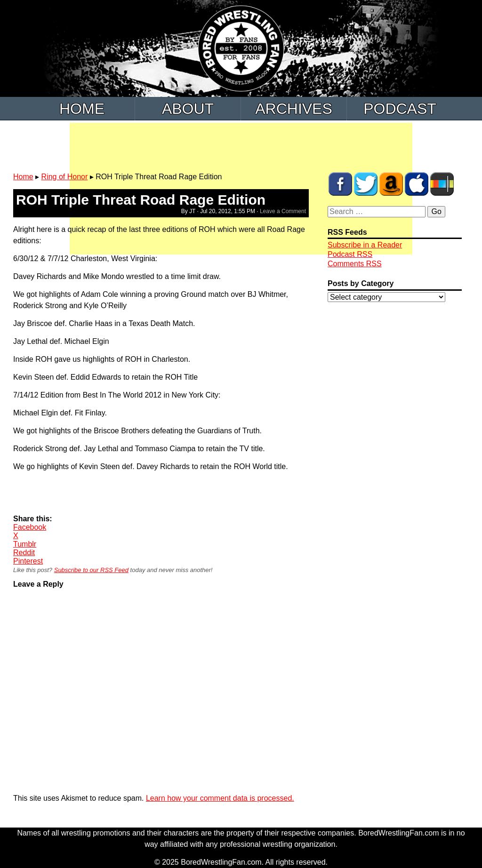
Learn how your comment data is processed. (220, 798)
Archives (294, 109)
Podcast (400, 109)
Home (82, 109)
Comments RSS (355, 264)
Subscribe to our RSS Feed (91, 570)
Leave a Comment (283, 211)
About (188, 109)
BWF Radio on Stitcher (442, 184)
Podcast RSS (350, 254)
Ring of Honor (65, 177)
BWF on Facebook (340, 184)
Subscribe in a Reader (365, 245)
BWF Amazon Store (391, 184)
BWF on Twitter (366, 184)
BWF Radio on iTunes (417, 184)
